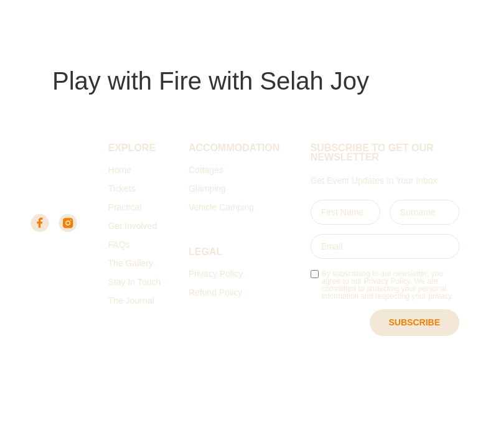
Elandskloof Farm (64, 47)
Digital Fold (270, 393)
